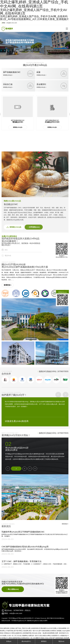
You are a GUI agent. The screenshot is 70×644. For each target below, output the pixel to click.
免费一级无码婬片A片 (62, 633)
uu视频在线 (63, 636)
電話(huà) (61, 641)
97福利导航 (10, 631)
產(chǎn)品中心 (26, 641)
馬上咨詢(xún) (13, 589)
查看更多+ (8, 285)
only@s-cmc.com (16, 613)
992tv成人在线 (36, 633)
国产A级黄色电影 (58, 638)
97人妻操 (9, 638)
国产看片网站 (18, 631)
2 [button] (16, 469)
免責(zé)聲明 (43, 621)
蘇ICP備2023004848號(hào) (56, 618)
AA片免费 (3, 636)
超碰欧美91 (19, 633)
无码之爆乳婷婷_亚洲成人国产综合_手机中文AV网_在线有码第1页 (20, 628)
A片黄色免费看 (61, 628)
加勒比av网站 (46, 636)
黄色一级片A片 (33, 631)
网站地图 (43, 628)
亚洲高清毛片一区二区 (28, 638)
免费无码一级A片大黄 (35, 636)
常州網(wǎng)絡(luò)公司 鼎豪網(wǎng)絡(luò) (25, 621)
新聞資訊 (44, 641)
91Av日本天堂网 (51, 628)
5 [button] (35, 469)
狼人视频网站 (24, 636)
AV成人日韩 (48, 638)
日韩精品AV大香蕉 (9, 633)
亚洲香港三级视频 (56, 631)
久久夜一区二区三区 (13, 636)
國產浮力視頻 (40, 638)
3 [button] (24, 469)
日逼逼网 (25, 631)
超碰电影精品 (17, 638)
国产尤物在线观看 (44, 631)
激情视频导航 (27, 633)
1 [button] (8, 469)
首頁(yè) (9, 641)
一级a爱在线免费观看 (48, 633)
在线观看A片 (55, 636)
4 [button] (30, 469)
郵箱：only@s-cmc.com (9, 23)
